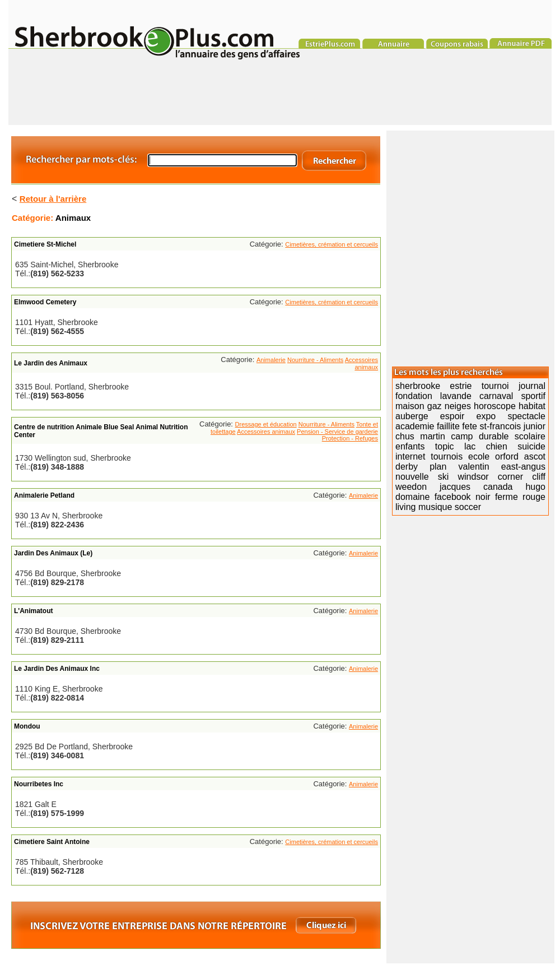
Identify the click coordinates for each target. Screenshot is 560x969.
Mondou (27, 726)
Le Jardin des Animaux (51, 363)
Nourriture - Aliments (315, 360)
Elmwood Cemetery (45, 302)
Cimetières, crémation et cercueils (332, 244)
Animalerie (271, 360)
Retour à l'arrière (53, 199)
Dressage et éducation (266, 424)
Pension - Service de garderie (337, 432)
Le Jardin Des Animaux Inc (57, 669)
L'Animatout (34, 611)
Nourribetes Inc (39, 784)
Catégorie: (34, 218)
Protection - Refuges (350, 438)
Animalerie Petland (44, 495)
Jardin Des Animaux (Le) (53, 553)
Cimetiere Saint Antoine (52, 842)
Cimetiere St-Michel (45, 244)
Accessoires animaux (361, 363)
